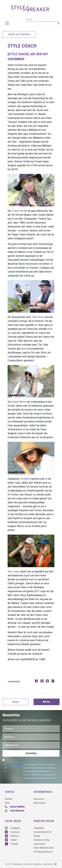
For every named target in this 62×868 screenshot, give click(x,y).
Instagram (12, 828)
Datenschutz (40, 803)
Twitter (11, 840)
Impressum (39, 799)
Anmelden (31, 753)
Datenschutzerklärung (15, 764)
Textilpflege (39, 828)
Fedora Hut (18, 211)
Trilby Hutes (38, 317)
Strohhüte (26, 479)
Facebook (12, 832)
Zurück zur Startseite (19, 34)
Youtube (12, 844)
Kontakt (9, 799)
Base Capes (14, 572)
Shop (7, 803)
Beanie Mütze (19, 402)
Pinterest (12, 836)
